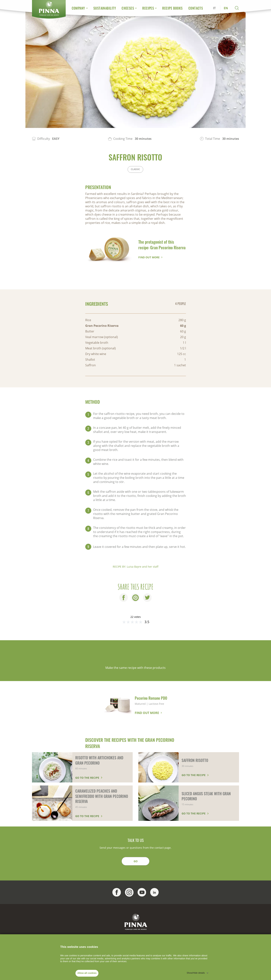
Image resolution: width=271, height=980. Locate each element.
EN (226, 8)
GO (136, 861)
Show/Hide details (196, 973)
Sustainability (105, 8)
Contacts (196, 8)
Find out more (149, 257)
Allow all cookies (87, 973)
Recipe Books (172, 8)
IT (214, 8)
